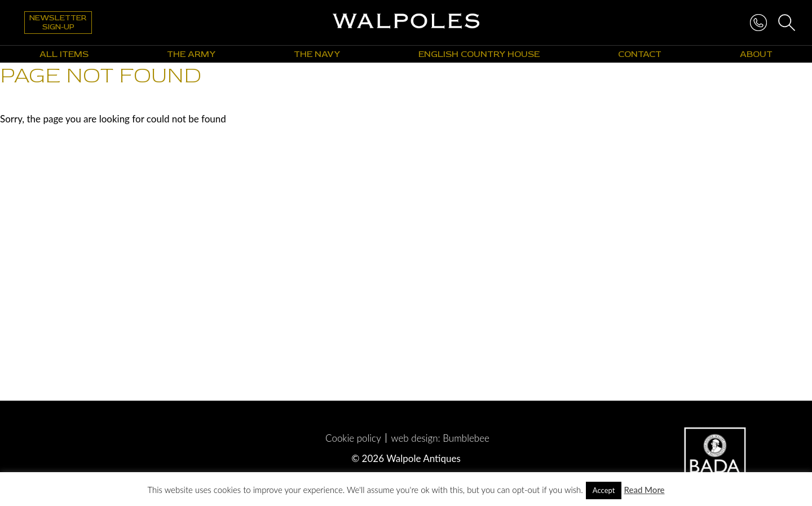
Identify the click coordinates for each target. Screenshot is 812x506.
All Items (64, 54)
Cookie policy (353, 438)
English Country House (479, 54)
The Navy (317, 54)
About (756, 54)
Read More (644, 490)
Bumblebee (466, 438)
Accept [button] (604, 490)
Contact (640, 54)
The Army (191, 54)
